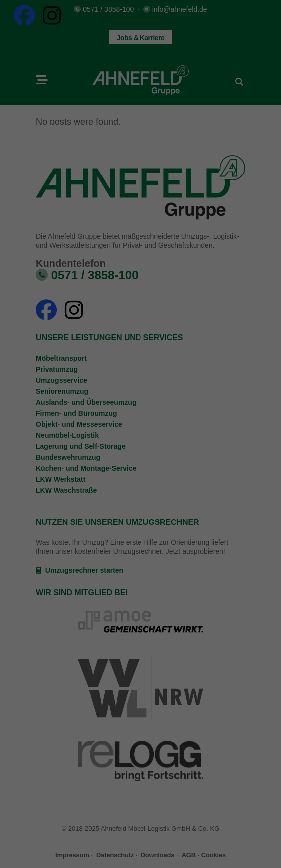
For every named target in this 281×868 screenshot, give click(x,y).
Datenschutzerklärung (78, 415)
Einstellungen (32, 425)
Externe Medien (218, 447)
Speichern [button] (141, 511)
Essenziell (48, 447)
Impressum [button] (189, 562)
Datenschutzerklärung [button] (145, 562)
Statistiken (129, 447)
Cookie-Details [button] (96, 562)
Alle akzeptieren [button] (141, 482)
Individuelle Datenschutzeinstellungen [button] (141, 540)
